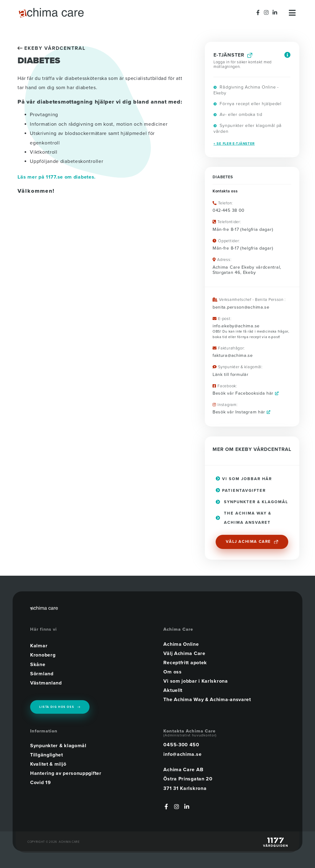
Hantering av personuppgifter (66, 773)
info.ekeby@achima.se (236, 326)
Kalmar (39, 646)
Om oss (172, 672)
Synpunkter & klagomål (58, 745)
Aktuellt (173, 690)
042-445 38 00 (229, 210)
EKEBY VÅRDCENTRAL (52, 48)
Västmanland (46, 683)
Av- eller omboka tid (238, 114)
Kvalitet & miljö (48, 764)
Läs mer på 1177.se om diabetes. (57, 177)
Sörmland (42, 674)
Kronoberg (43, 655)
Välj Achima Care (184, 653)
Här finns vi (44, 629)
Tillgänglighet (47, 755)
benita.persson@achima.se (241, 307)
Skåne (38, 664)
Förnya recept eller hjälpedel (247, 104)
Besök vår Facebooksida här (246, 393)
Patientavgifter (241, 491)
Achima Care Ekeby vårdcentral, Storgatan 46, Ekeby (247, 270)
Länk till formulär (231, 375)
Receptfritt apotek (185, 663)
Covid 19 (41, 782)
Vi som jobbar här (246, 479)
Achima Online (181, 644)
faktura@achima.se (233, 355)
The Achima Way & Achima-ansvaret (207, 700)
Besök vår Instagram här (242, 412)
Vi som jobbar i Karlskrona (195, 681)
